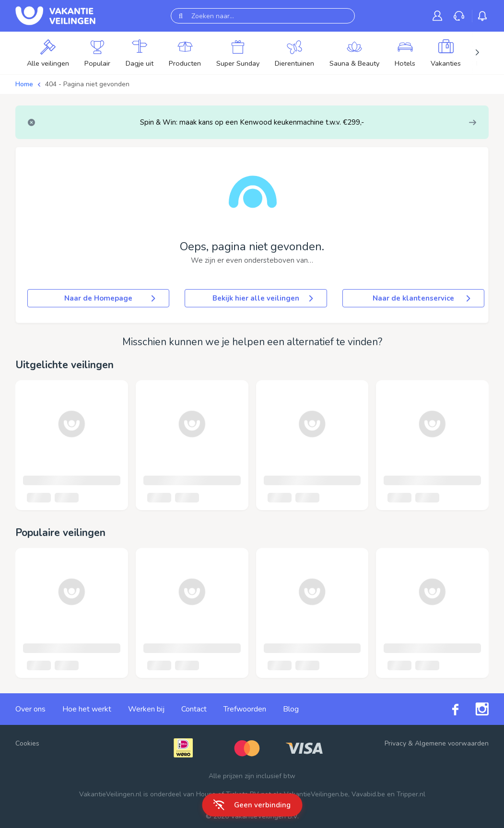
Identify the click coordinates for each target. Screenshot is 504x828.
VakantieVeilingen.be (316, 794)
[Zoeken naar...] (263, 16)
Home (24, 84)
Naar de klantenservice (422, 298)
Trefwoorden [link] (245, 709)
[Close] (31, 122)
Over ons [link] (30, 709)
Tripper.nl (411, 794)
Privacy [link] (395, 743)
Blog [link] (291, 709)
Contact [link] (194, 709)
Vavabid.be (368, 794)
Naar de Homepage (111, 298)
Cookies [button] (27, 743)
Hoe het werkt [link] (87, 709)
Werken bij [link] (146, 709)
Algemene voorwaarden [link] (452, 743)
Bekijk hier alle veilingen (264, 298)
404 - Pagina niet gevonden (87, 84)
